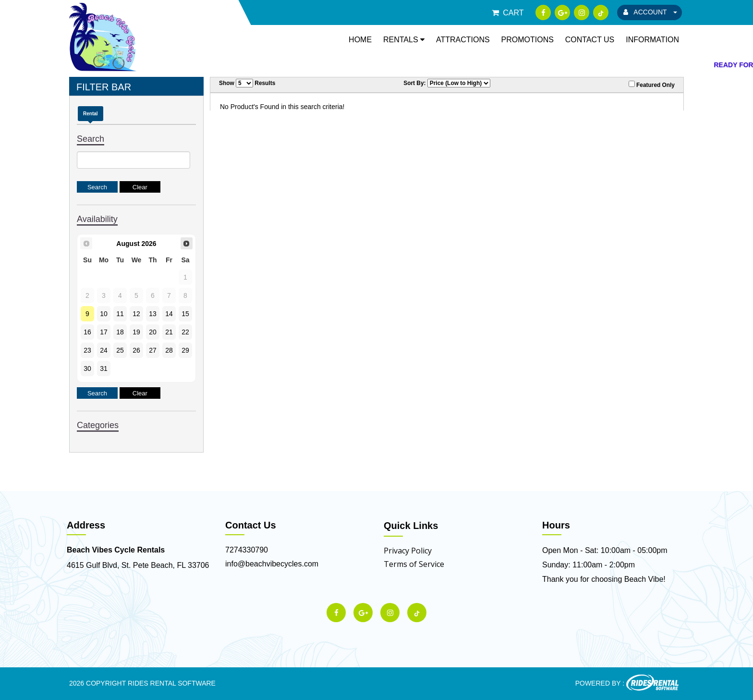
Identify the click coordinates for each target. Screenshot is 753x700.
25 (120, 350)
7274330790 (247, 550)
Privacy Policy (408, 551)
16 (87, 332)
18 (120, 332)
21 (169, 332)
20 (153, 332)
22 (185, 332)
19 (136, 332)
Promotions (528, 40)
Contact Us (590, 40)
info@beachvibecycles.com (272, 564)
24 (104, 350)
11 (120, 314)
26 (136, 350)
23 (87, 350)
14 (169, 314)
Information (652, 40)
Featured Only (652, 85)
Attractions (463, 40)
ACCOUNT (650, 12)
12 (136, 314)
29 (185, 350)
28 (169, 350)
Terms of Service (414, 564)
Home (360, 40)
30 (87, 368)
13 (153, 314)
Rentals (404, 40)
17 (104, 332)
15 (185, 314)
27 (153, 350)
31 (104, 368)
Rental (91, 114)
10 (104, 314)
